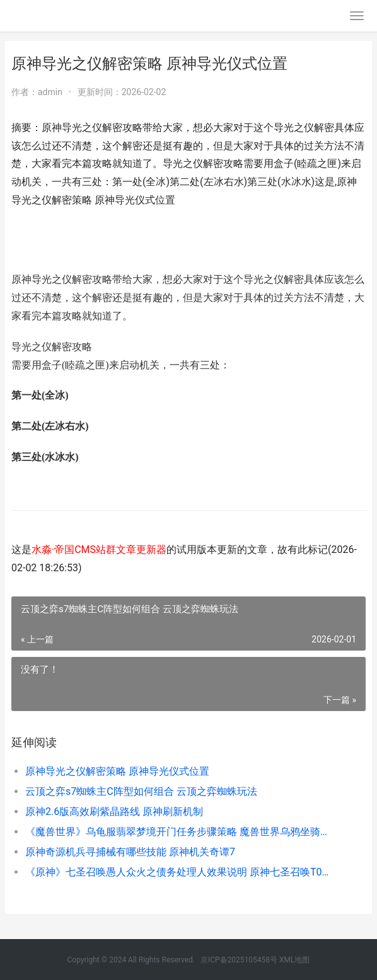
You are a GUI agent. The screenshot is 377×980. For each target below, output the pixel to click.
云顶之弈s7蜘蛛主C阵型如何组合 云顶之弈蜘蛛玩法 (141, 791)
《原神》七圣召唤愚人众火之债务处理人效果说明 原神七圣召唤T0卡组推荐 (178, 872)
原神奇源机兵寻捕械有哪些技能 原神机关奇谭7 (130, 852)
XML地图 (294, 960)
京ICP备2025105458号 (239, 960)
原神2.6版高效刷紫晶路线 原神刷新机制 (114, 812)
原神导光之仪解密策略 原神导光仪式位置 (117, 771)
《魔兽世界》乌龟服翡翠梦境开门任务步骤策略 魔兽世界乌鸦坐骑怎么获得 (178, 832)
